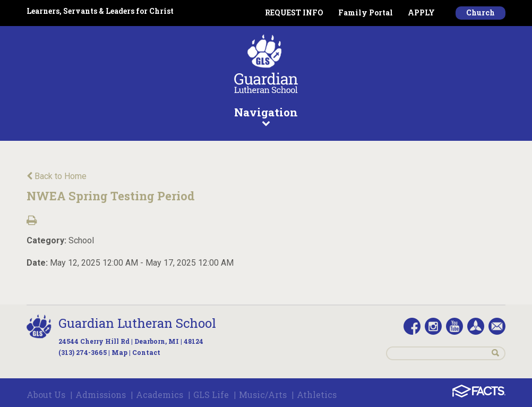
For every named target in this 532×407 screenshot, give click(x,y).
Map (119, 352)
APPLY (421, 12)
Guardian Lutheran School (137, 323)
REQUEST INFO (294, 12)
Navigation (266, 116)
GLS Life (211, 395)
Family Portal (366, 12)
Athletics (317, 395)
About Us (46, 395)
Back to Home (57, 176)
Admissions (101, 395)
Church (480, 12)
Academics (160, 395)
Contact (146, 352)
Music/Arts (263, 395)
